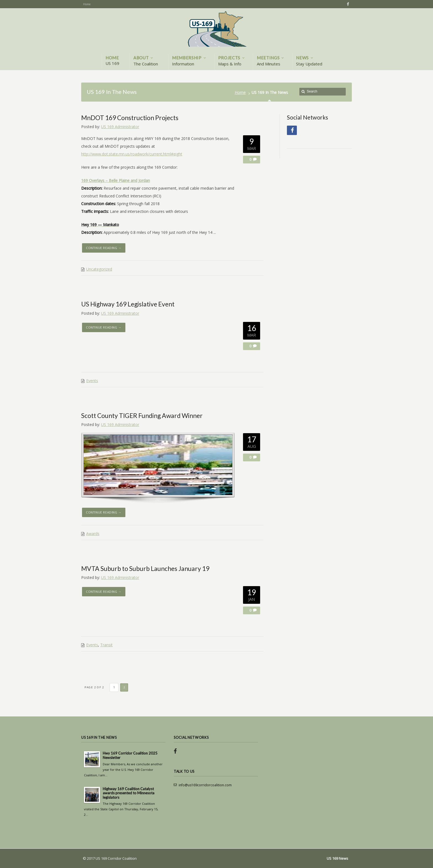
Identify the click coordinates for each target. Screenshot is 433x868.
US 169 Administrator (120, 127)
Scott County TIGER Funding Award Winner (142, 416)
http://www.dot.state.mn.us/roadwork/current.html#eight (132, 154)
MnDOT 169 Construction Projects (130, 118)
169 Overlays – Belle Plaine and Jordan (116, 180)
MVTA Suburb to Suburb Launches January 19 (145, 568)
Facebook (347, 4)
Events (92, 381)
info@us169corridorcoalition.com (205, 785)
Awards (93, 534)
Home (240, 92)
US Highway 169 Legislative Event (128, 304)
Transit (106, 645)
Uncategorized (99, 269)
